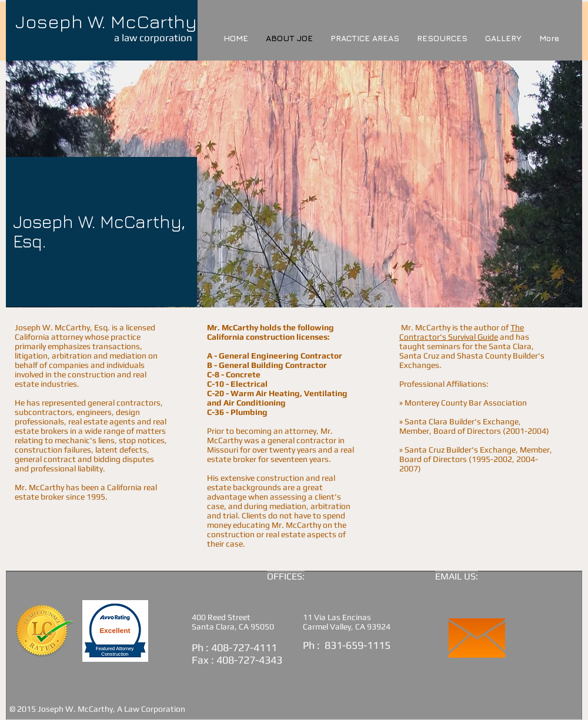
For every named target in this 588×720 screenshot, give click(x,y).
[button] (442, 38)
